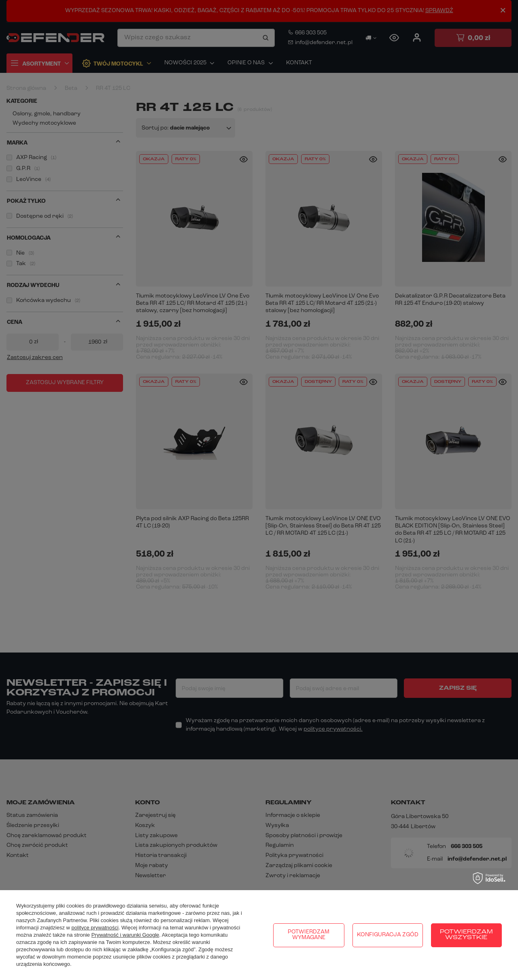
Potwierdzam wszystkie (466, 935)
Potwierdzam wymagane (309, 935)
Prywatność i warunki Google (125, 935)
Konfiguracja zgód (388, 935)
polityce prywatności (95, 928)
